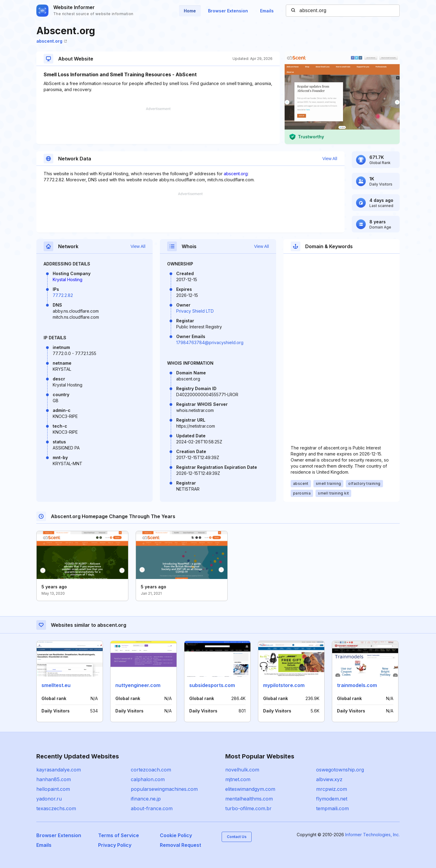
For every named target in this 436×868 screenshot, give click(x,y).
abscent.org (52, 41)
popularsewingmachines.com (164, 789)
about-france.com (152, 808)
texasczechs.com (56, 808)
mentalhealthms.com (249, 799)
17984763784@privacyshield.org (210, 342)
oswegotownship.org (340, 770)
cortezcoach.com (151, 770)
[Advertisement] (158, 126)
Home (190, 11)
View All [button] (330, 159)
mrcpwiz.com (332, 789)
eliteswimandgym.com (250, 789)
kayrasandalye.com (59, 770)
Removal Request (180, 845)
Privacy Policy (115, 845)
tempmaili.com (332, 808)
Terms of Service (119, 835)
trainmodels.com (357, 685)
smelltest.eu (56, 685)
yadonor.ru (49, 799)
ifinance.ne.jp (146, 799)
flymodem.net (332, 799)
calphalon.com (148, 779)
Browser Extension (228, 11)
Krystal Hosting (68, 279)
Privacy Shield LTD (195, 311)
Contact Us (237, 837)
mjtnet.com (238, 779)
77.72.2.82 (63, 295)
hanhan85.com (54, 779)
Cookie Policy (176, 835)
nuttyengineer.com (138, 685)
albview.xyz (329, 779)
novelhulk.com (242, 770)
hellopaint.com (53, 789)
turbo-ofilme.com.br (248, 808)
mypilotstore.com (284, 685)
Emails (267, 11)
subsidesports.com (212, 685)
